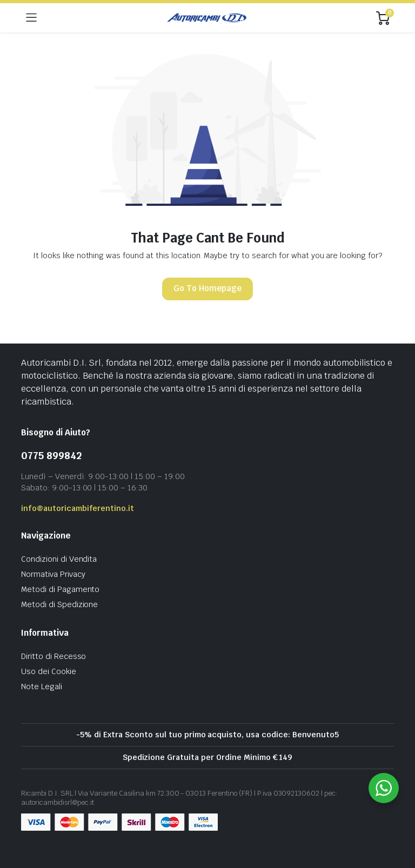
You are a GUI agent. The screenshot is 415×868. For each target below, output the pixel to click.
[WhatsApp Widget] (384, 788)
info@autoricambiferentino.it (78, 508)
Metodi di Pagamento (60, 589)
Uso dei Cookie (49, 671)
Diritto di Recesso (53, 656)
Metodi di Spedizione (59, 604)
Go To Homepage (207, 288)
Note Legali (42, 687)
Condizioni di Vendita (59, 559)
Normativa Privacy (53, 574)
